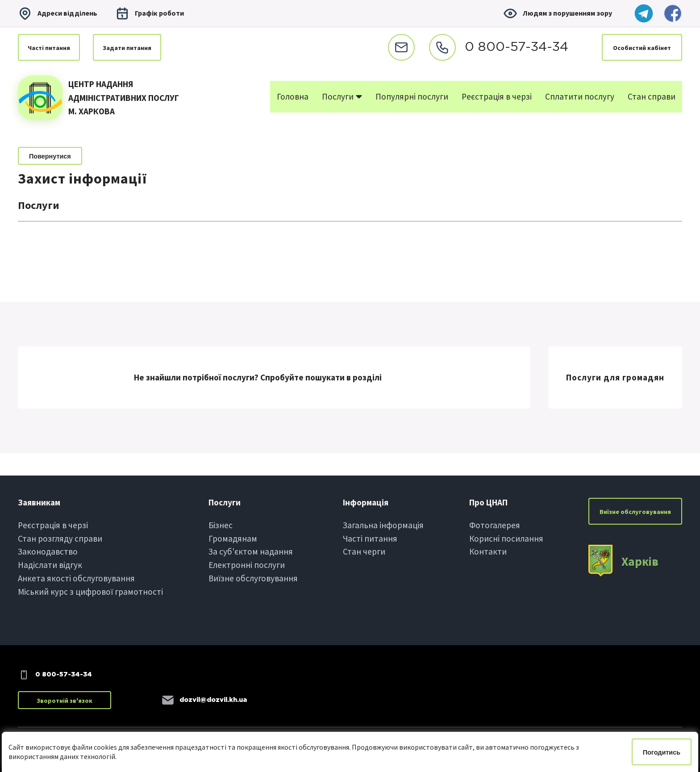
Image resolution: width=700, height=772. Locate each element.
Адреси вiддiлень (58, 13)
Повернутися (50, 156)
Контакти (488, 551)
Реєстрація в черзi (53, 525)
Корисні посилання (506, 538)
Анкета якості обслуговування (76, 578)
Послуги (342, 96)
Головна (293, 96)
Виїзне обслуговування (253, 578)
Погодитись (662, 752)
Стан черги (364, 551)
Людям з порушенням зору (558, 13)
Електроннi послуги (247, 565)
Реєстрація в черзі (497, 96)
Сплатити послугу (580, 96)
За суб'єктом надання (251, 551)
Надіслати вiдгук (50, 565)
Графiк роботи (150, 13)
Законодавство (48, 551)
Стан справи (652, 96)
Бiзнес (221, 525)
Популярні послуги (412, 96)
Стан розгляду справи (60, 538)
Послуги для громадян (615, 377)
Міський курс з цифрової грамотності (90, 592)
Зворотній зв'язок (65, 701)
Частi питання (49, 48)
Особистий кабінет (642, 48)
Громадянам (233, 538)
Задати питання (127, 48)
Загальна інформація (383, 525)
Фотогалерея (495, 525)
